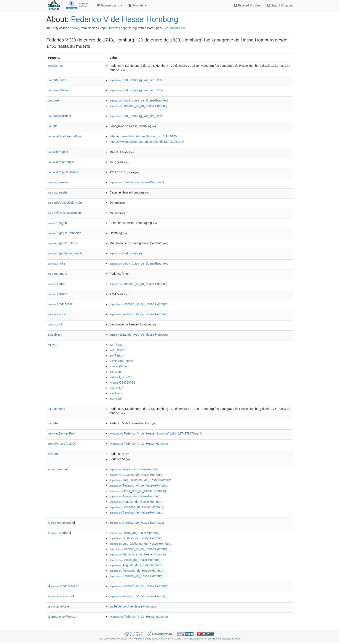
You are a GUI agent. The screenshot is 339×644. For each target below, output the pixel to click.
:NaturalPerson (121, 361)
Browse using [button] (110, 5)
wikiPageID (58, 152)
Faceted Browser (248, 5)
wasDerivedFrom (62, 433)
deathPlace (58, 90)
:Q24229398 (122, 382)
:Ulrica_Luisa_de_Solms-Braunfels (139, 100)
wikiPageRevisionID (64, 172)
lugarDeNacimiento (65, 253)
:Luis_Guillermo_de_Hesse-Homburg (141, 480)
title (53, 126)
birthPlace (57, 80)
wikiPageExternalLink (65, 136)
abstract (56, 66)
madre (57, 263)
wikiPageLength (61, 162)
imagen (57, 223)
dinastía (58, 192)
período (58, 294)
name (54, 454)
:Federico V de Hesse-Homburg (133, 606)
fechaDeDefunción (65, 203)
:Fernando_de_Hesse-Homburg (137, 507)
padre (56, 284)
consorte (58, 182)
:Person (117, 350)
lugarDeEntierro (63, 243)
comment (57, 409)
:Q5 (116, 388)
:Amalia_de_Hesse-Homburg (135, 496)
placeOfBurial (59, 116)
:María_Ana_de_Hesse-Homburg (138, 491)
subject (55, 335)
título (56, 324)
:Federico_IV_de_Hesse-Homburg (139, 106)
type (53, 345)
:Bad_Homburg (126, 253)
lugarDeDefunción (65, 233)
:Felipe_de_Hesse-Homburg (134, 469)
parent (55, 100)
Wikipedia (139, 639)
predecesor (60, 304)
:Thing (116, 345)
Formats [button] (138, 5)
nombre (58, 274)
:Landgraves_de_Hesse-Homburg (139, 335)
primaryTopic (62, 617)
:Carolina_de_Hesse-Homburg (136, 512)
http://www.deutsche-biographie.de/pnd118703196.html (147, 142)
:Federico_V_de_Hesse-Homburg (139, 444)
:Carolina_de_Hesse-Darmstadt (137, 182)
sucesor (58, 314)
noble (75, 28)
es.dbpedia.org (175, 28)
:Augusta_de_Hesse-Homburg (136, 502)
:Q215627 (121, 377)
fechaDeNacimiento (66, 213)
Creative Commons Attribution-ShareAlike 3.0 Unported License (206, 639)
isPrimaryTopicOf (62, 444)
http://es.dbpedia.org (123, 28)
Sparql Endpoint (280, 5)
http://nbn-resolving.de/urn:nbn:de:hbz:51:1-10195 (143, 136)
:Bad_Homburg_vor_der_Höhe (136, 80)
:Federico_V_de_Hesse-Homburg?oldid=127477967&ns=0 (156, 433)
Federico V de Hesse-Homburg (125, 19)
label (54, 423)
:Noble (116, 399)
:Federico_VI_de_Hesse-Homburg (139, 314)
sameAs (59, 606)
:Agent (116, 372)
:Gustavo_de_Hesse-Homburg (136, 475)
